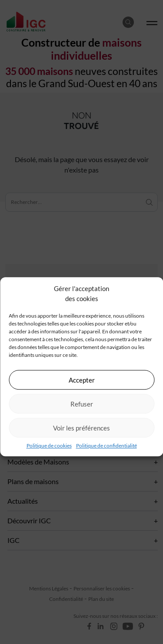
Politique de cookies (49, 446)
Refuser (82, 404)
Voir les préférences (81, 428)
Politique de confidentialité (106, 446)
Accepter (82, 380)
